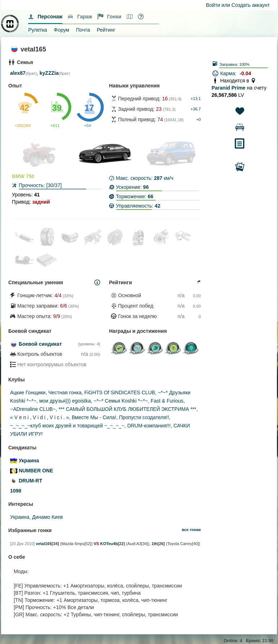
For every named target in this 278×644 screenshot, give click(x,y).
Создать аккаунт (251, 5)
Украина (20, 517)
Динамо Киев (47, 517)
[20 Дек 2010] (22, 544)
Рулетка (37, 30)
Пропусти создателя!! (144, 417)
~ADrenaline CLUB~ (33, 409)
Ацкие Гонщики (28, 393)
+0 (199, 119)
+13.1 (196, 99)
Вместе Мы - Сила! (94, 417)
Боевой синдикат (40, 344)
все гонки (191, 530)
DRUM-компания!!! (149, 426)
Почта (83, 30)
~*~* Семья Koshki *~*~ (121, 401)
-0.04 (245, 73)
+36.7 (196, 109)
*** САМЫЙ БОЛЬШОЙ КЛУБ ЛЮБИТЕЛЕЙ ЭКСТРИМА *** (127, 409)
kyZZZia (49, 73)
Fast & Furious (167, 401)
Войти (213, 5)
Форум (62, 30)
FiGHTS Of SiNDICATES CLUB (120, 393)
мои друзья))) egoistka (65, 401)
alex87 (18, 73)
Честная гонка (65, 393)
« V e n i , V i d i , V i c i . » (39, 417)
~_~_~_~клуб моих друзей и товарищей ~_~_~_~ (67, 426)
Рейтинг (106, 30)
